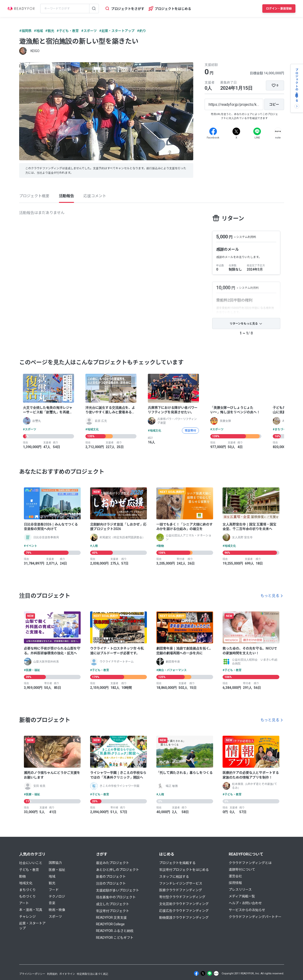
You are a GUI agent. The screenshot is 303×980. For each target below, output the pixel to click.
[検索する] (94, 9)
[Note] (278, 131)
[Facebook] (213, 131)
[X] (236, 131)
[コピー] (274, 104)
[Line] (257, 131)
